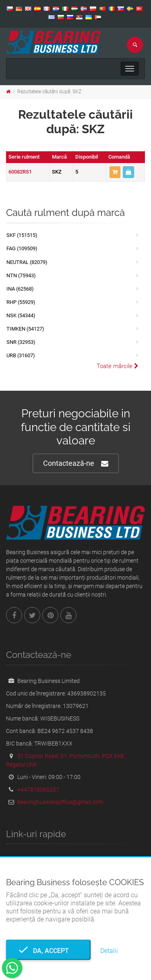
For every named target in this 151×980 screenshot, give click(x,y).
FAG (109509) (22, 248)
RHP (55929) (21, 302)
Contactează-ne (76, 464)
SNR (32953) (21, 342)
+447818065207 (38, 789)
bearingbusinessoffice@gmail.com (60, 802)
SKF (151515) (22, 235)
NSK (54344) (21, 315)
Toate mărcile (118, 366)
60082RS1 (20, 172)
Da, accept (49, 951)
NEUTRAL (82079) (27, 262)
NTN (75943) (21, 275)
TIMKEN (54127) (25, 329)
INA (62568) (20, 289)
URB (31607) (21, 355)
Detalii (109, 951)
